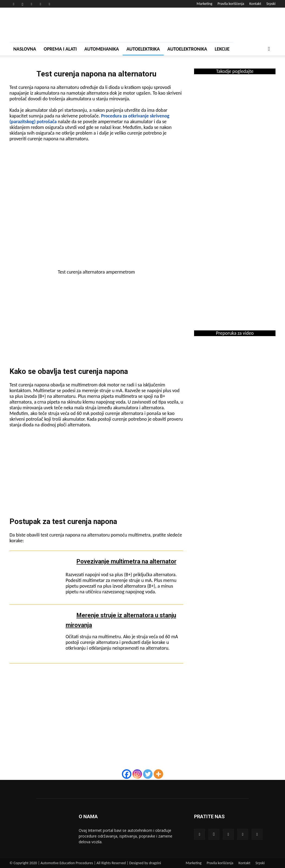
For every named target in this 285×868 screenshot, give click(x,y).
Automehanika (102, 49)
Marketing (204, 4)
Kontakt (255, 4)
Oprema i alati (60, 49)
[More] (158, 774)
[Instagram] (137, 774)
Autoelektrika (143, 49)
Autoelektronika (187, 49)
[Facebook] (127, 774)
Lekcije (222, 49)
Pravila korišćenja (231, 4)
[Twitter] (148, 774)
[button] (269, 49)
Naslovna (25, 49)
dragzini (155, 863)
